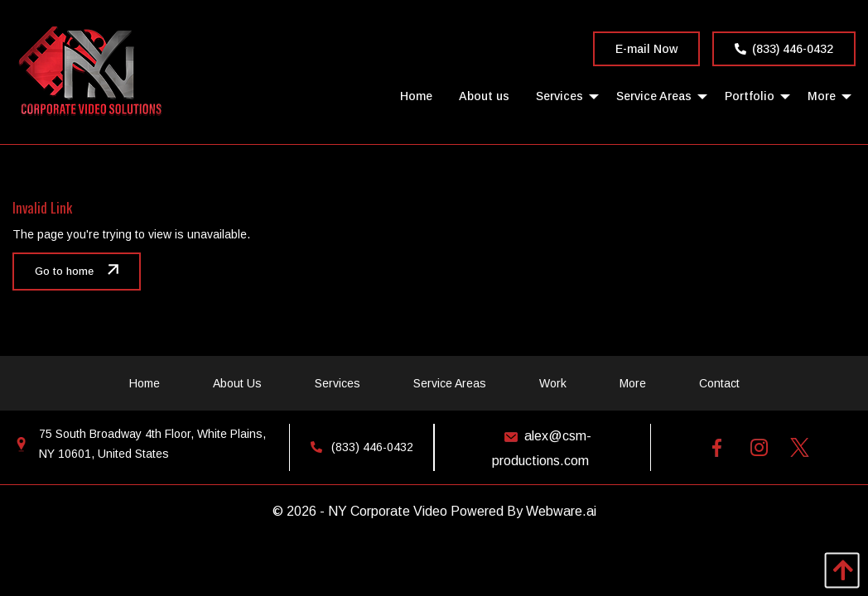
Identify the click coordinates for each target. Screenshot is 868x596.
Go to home (64, 272)
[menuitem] (416, 96)
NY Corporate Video (388, 511)
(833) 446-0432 (784, 49)
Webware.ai (561, 511)
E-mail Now (646, 49)
